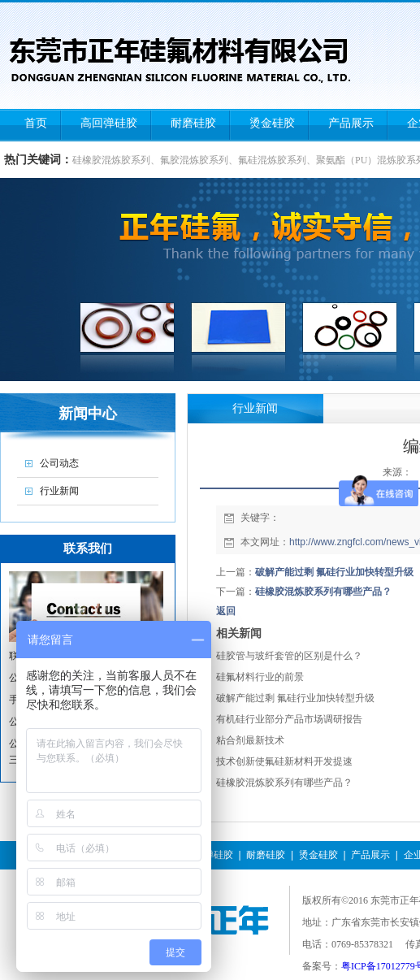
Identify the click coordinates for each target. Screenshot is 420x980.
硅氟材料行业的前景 (260, 677)
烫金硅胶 (318, 855)
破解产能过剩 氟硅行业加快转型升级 (334, 572)
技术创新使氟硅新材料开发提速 (284, 761)
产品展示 (370, 855)
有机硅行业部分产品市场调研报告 (289, 719)
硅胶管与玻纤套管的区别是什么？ (289, 656)
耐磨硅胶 (266, 855)
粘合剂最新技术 (250, 740)
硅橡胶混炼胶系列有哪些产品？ (323, 592)
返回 (226, 611)
